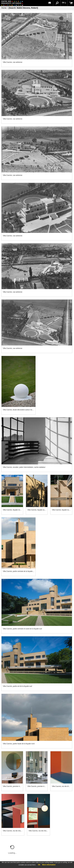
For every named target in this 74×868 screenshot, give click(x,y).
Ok (39, 865)
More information (49, 865)
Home (4, 8)
